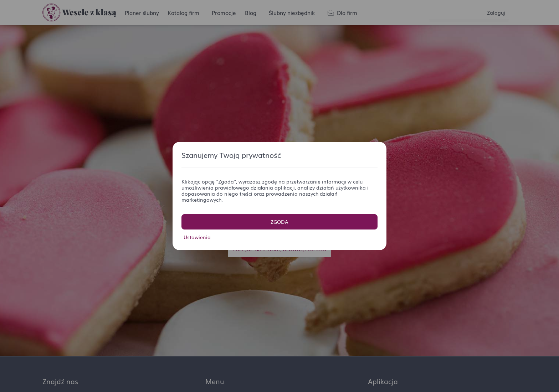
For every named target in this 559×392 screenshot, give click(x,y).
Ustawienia (197, 237)
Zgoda (279, 222)
